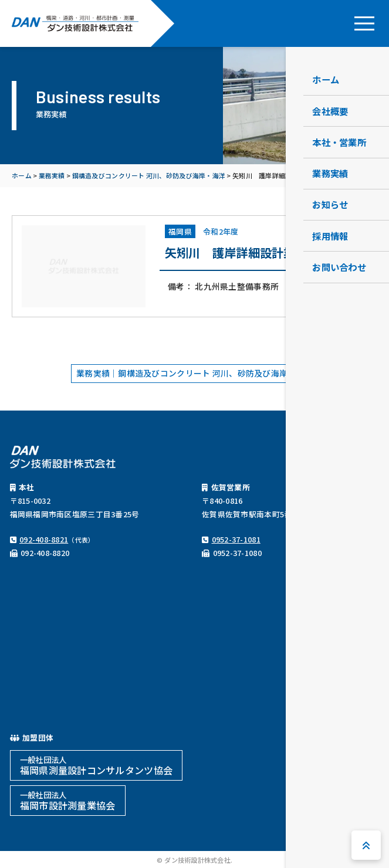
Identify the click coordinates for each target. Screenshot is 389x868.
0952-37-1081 (236, 539)
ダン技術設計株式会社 (75, 23)
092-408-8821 (44, 539)
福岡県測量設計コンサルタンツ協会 (96, 765)
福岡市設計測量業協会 (68, 801)
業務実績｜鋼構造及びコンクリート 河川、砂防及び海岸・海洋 (194, 373)
